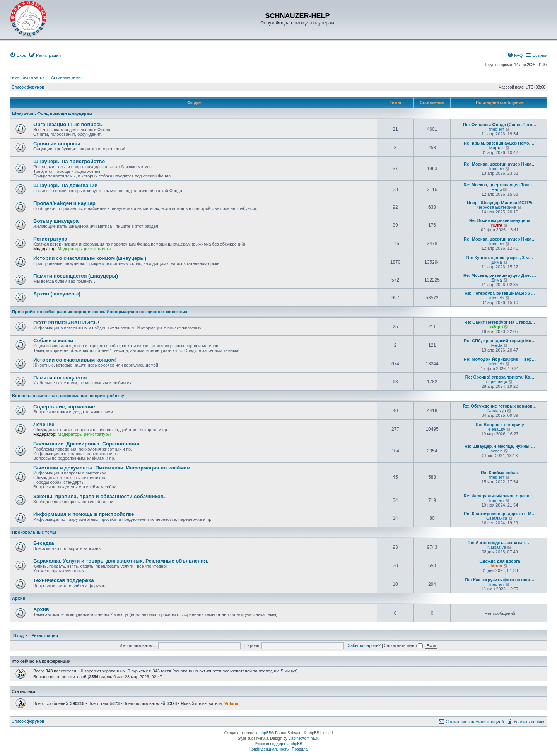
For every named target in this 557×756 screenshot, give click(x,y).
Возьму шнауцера (56, 221)
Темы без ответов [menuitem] (27, 77)
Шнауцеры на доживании (65, 185)
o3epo (497, 327)
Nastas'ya (497, 411)
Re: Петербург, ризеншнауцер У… (500, 293)
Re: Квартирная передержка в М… (500, 514)
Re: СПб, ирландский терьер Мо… (500, 341)
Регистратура (50, 239)
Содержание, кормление (64, 407)
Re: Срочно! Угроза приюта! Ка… (500, 377)
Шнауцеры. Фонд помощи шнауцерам (52, 113)
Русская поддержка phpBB (278, 744)
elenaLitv (497, 429)
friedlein (497, 129)
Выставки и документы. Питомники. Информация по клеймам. (113, 468)
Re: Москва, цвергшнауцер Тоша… (500, 185)
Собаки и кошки (53, 340)
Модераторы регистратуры (84, 249)
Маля (497, 566)
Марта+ (497, 148)
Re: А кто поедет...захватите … (500, 543)
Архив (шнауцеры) (57, 294)
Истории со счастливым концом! (75, 360)
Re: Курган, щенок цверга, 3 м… (500, 258)
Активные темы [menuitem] (66, 77)
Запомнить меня (403, 645)
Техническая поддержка (64, 580)
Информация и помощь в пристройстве (84, 514)
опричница (497, 382)
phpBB (265, 733)
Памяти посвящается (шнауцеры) (76, 276)
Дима (496, 262)
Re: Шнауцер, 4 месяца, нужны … (500, 446)
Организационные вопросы (68, 124)
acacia (497, 451)
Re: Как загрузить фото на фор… (500, 580)
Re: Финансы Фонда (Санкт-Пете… (500, 125)
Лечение (44, 424)
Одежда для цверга (500, 561)
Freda (497, 345)
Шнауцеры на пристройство (69, 161)
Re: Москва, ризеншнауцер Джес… (500, 275)
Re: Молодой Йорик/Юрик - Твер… (500, 359)
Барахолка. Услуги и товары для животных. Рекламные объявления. (121, 561)
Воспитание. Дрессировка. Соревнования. (87, 444)
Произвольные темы (34, 532)
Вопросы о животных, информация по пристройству (68, 396)
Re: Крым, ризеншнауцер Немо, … (500, 143)
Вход (18, 635)
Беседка (44, 543)
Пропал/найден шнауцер (64, 203)
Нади (497, 189)
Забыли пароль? (364, 645)
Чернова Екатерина (497, 207)
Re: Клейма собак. (500, 473)
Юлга (497, 225)
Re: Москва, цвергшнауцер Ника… (500, 164)
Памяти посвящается (60, 378)
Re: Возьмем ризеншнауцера (500, 220)
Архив (19, 598)
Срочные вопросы (57, 144)
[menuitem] (18, 55)
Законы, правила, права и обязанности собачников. (99, 496)
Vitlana (231, 703)
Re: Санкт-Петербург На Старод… (500, 322)
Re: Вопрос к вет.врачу (500, 425)
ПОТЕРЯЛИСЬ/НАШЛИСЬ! (66, 323)
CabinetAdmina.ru (304, 738)
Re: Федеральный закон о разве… (500, 496)
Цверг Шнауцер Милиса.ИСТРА (500, 203)
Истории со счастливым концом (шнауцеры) (90, 258)
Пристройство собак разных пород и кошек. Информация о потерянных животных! (100, 312)
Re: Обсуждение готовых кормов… (500, 406)
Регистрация (45, 635)
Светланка (497, 518)
